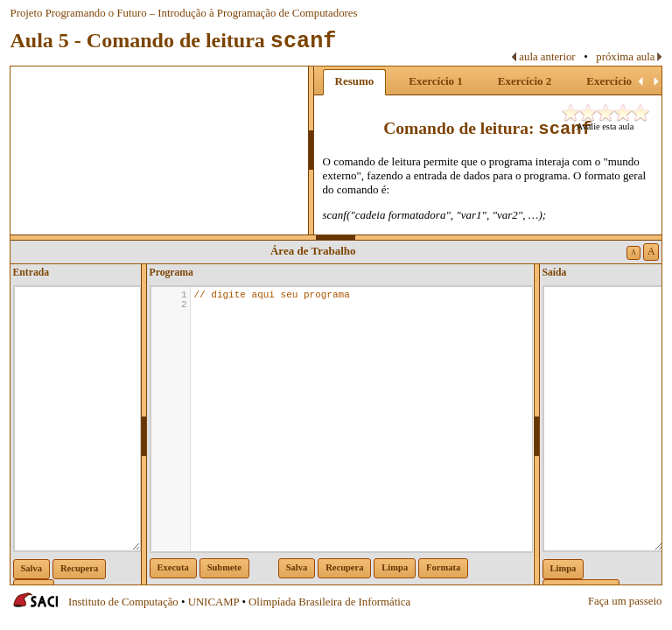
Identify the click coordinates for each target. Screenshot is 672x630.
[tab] (355, 82)
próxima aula (625, 57)
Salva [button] (32, 568)
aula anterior (547, 57)
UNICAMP (214, 602)
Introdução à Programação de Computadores (257, 13)
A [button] (633, 252)
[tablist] (488, 150)
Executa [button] (173, 567)
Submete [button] (224, 567)
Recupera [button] (79, 568)
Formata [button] (443, 567)
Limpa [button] (395, 567)
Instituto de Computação (123, 602)
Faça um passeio (625, 601)
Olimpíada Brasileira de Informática (329, 602)
